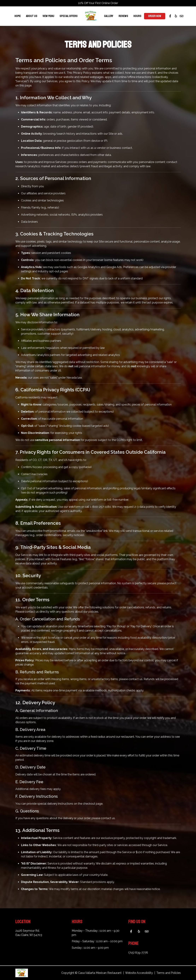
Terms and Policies (169, 973)
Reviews (123, 16)
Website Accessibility (139, 973)
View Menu (48, 16)
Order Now (155, 16)
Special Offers (69, 16)
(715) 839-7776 (138, 953)
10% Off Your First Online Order (98, 3)
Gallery (109, 16)
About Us (32, 16)
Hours (137, 16)
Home (18, 16)
